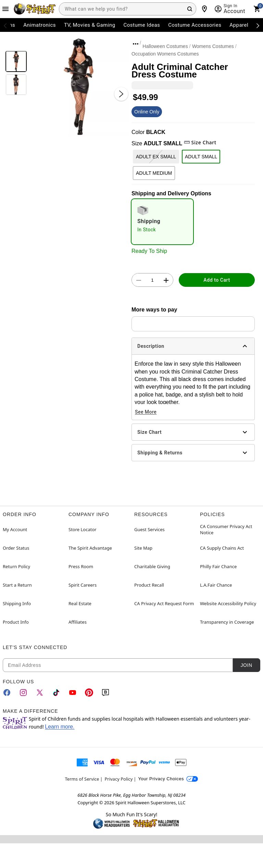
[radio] (162, 222)
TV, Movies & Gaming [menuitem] (90, 25)
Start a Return (17, 585)
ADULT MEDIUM (154, 173)
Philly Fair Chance (218, 566)
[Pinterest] (89, 693)
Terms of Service (82, 779)
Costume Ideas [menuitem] (142, 25)
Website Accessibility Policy (228, 603)
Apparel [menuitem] (239, 25)
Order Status (16, 548)
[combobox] (128, 9)
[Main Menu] (5, 9)
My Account (15, 529)
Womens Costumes (213, 46)
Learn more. (60, 727)
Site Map (143, 548)
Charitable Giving (152, 566)
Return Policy (16, 566)
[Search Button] (190, 9)
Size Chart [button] (200, 142)
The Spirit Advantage (90, 548)
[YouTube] (73, 693)
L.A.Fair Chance (216, 585)
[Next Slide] (121, 94)
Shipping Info (17, 603)
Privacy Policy (118, 779)
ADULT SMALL (201, 157)
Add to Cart (217, 280)
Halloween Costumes (165, 46)
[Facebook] (7, 693)
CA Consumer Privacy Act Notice (226, 529)
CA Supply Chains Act (222, 548)
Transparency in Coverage (227, 622)
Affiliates (78, 622)
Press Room (81, 566)
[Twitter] (40, 693)
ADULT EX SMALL (156, 157)
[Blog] (105, 693)
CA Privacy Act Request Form (164, 603)
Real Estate (80, 603)
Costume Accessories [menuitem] (195, 25)
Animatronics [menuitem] (40, 25)
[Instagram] (23, 693)
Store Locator (83, 529)
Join (246, 665)
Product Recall (149, 585)
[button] (79, 87)
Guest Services (149, 529)
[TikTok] (56, 693)
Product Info (16, 622)
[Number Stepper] (152, 280)
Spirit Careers (83, 585)
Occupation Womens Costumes (165, 54)
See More (146, 412)
